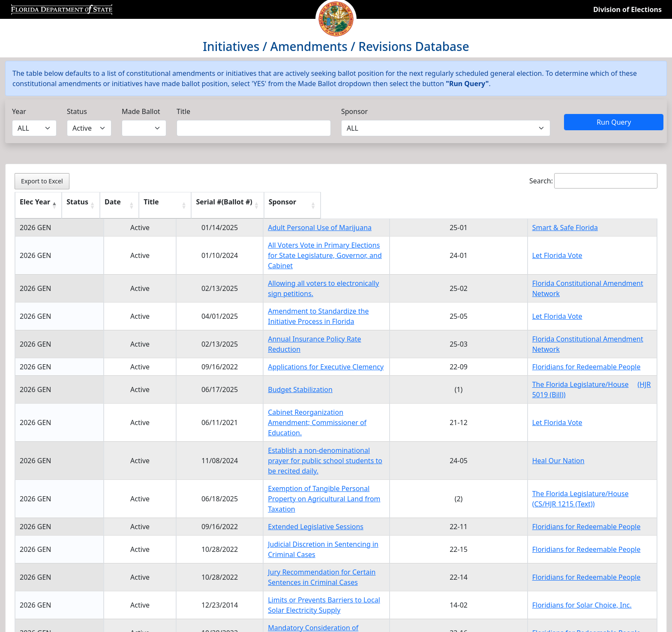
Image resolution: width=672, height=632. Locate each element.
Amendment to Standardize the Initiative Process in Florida (305, 301)
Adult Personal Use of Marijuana (263, 228)
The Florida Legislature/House (583, 364)
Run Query (614, 122)
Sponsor (354, 111)
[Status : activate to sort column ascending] (111, 205)
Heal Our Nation (561, 414)
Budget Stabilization (243, 369)
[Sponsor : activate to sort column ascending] (594, 205)
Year (19, 111)
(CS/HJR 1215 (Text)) (566, 447)
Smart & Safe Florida (568, 228)
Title (183, 111)
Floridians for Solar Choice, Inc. (585, 518)
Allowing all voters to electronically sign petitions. (290, 278)
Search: (593, 181)
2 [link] (618, 555)
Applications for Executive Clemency (269, 346)
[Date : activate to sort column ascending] (174, 205)
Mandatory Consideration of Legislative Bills (281, 535)
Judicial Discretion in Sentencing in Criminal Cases (291, 482)
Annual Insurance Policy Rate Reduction (274, 323)
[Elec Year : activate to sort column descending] (47, 205)
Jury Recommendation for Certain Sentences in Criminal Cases (310, 500)
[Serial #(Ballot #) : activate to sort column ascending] (494, 205)
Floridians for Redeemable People (589, 346)
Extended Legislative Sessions (259, 465)
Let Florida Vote (560, 250)
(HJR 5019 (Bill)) (559, 374)
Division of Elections (627, 9)
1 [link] (598, 555)
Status (77, 111)
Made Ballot (141, 111)
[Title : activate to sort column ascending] (332, 205)
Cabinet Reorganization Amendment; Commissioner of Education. (316, 392)
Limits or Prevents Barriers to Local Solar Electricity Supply (304, 518)
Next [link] (643, 555)
